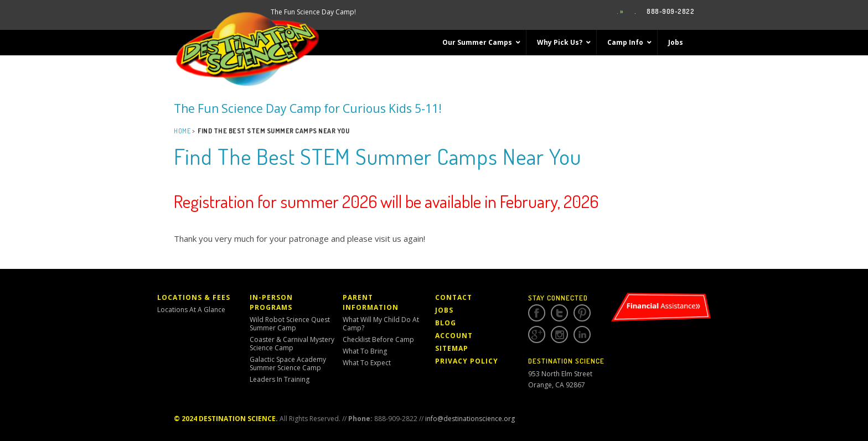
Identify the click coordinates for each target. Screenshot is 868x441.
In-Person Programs (271, 302)
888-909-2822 (670, 11)
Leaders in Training (280, 379)
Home (182, 131)
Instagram (559, 335)
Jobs (444, 310)
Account (454, 336)
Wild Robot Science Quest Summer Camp (290, 324)
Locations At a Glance (191, 310)
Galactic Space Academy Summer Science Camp (288, 364)
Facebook (537, 313)
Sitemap (452, 348)
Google (537, 335)
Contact (454, 297)
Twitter (559, 313)
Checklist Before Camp (378, 339)
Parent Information (371, 302)
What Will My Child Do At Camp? (381, 324)
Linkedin (582, 335)
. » (620, 11)
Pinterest (582, 313)
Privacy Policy (467, 361)
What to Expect (367, 363)
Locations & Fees (194, 297)
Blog (446, 323)
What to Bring (365, 351)
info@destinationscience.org (470, 419)
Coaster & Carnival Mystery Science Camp (292, 344)
